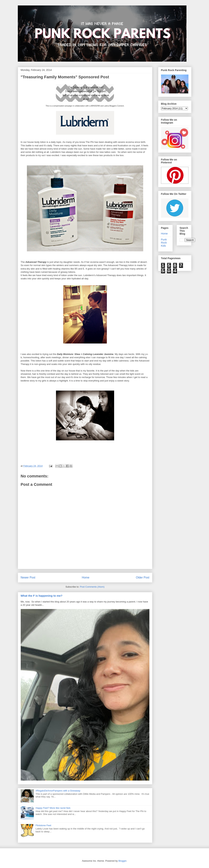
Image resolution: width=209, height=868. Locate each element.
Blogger (122, 861)
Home (86, 577)
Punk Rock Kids (164, 243)
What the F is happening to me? (42, 596)
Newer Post (28, 577)
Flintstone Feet (43, 825)
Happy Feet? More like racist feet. (53, 808)
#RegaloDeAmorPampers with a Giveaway (58, 791)
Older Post (143, 577)
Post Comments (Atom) (92, 587)
